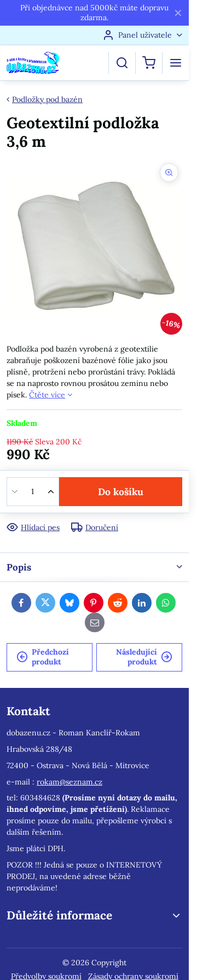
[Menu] (176, 63)
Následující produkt (144, 657)
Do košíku (121, 492)
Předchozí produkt (43, 657)
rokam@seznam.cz (69, 782)
